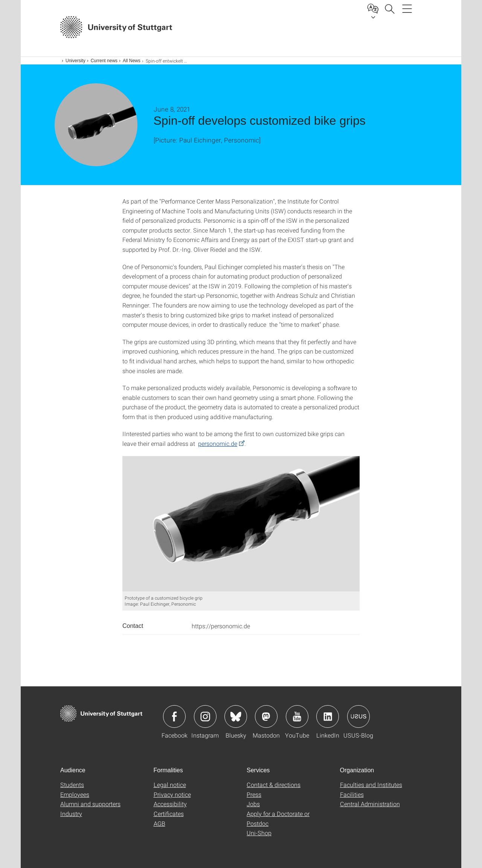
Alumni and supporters (90, 804)
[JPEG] (241, 524)
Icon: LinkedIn (328, 716)
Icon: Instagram (205, 716)
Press (254, 794)
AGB (159, 823)
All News (132, 61)
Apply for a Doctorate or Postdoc (278, 818)
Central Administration (370, 804)
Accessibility (170, 804)
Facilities (352, 794)
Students (72, 785)
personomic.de (218, 443)
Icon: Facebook (174, 716)
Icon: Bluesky (236, 716)
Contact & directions (274, 785)
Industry (71, 814)
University (76, 61)
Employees (75, 794)
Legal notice (170, 785)
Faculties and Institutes (371, 785)
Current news (104, 61)
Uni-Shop (259, 833)
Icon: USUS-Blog (358, 716)
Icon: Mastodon (266, 716)
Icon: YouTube (297, 716)
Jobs (253, 804)
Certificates (169, 814)
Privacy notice (172, 794)
